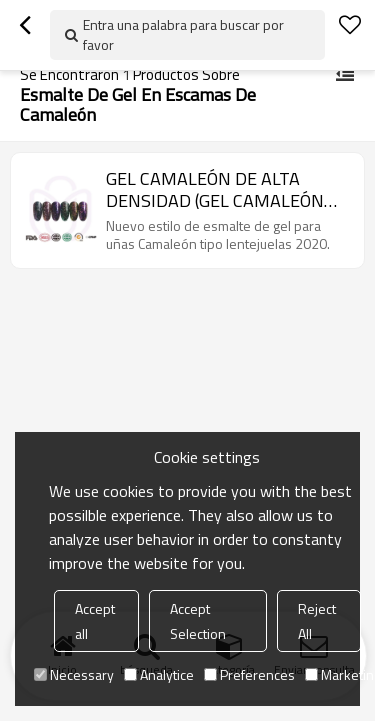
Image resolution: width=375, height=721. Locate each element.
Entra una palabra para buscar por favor (183, 34)
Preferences (249, 674)
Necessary (74, 674)
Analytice (159, 674)
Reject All (317, 621)
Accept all (95, 621)
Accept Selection (198, 621)
